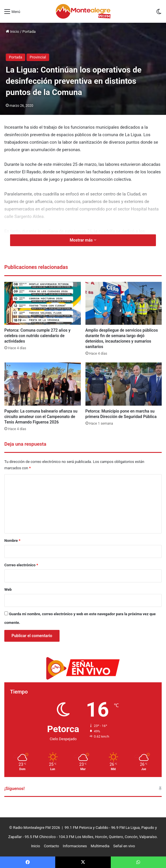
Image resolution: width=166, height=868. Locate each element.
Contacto (51, 846)
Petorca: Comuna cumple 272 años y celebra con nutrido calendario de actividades (37, 336)
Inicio (12, 32)
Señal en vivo (124, 846)
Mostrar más (83, 240)
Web (8, 589)
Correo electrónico (21, 565)
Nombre (12, 541)
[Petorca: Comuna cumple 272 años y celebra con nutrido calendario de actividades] (43, 303)
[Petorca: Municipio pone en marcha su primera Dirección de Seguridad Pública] (124, 384)
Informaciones (75, 846)
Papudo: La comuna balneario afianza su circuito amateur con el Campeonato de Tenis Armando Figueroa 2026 (41, 417)
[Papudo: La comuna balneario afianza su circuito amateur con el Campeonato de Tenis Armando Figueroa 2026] (43, 384)
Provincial (38, 57)
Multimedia (100, 846)
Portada (29, 32)
